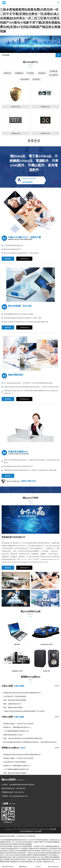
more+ (57, 686)
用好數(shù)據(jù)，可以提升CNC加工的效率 (18, 724)
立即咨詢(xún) (24, 259)
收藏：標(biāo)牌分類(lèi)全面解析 (15, 700)
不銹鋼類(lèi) (19, 73)
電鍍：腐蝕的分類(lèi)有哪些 (13, 707)
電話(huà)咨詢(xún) (53, 865)
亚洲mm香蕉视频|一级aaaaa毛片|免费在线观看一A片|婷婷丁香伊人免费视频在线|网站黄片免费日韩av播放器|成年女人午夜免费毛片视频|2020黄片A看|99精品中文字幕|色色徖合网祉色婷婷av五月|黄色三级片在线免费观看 (30, 848)
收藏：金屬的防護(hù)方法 (12, 704)
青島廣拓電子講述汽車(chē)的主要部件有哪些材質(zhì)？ (22, 693)
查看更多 (34, 141)
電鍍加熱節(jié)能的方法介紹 (13, 735)
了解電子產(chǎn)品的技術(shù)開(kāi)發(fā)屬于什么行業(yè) (24, 711)
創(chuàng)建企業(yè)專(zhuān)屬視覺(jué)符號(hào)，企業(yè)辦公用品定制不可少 (31, 742)
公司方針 (38, 865)
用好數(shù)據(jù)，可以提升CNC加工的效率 (18, 758)
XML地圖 (38, 831)
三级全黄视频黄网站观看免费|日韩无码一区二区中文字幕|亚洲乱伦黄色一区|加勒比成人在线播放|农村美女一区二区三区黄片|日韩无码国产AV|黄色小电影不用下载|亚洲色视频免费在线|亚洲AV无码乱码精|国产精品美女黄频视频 (30, 842)
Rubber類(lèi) (25, 79)
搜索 (58, 55)
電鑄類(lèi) (7, 73)
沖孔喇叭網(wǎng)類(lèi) (54, 73)
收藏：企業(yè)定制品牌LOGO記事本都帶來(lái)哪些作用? (23, 738)
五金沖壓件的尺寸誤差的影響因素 (15, 696)
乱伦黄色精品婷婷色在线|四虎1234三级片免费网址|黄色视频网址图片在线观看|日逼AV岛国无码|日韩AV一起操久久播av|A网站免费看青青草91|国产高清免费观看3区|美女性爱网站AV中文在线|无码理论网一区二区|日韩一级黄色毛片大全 (30, 859)
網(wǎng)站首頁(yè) (8, 865)
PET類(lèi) (31, 73)
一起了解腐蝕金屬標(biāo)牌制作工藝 (16, 731)
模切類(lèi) (42, 73)
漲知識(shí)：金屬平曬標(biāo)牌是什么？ (17, 727)
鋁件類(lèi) (36, 79)
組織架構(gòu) (23, 865)
